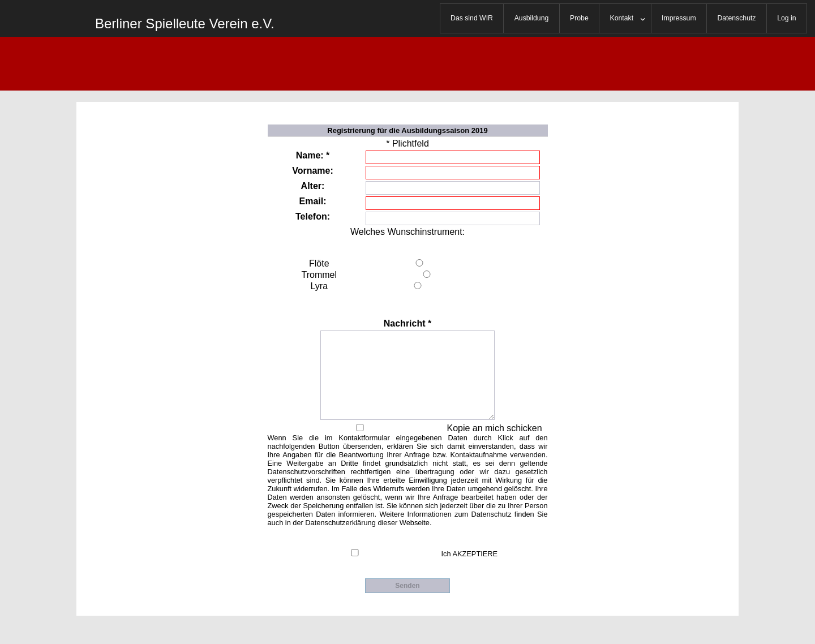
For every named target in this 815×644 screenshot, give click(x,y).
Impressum (679, 18)
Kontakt (622, 18)
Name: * (313, 155)
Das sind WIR (472, 18)
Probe (579, 18)
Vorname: (313, 171)
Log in (786, 18)
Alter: (313, 186)
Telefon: (313, 216)
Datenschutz (736, 18)
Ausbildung (532, 18)
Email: (312, 201)
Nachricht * (407, 323)
